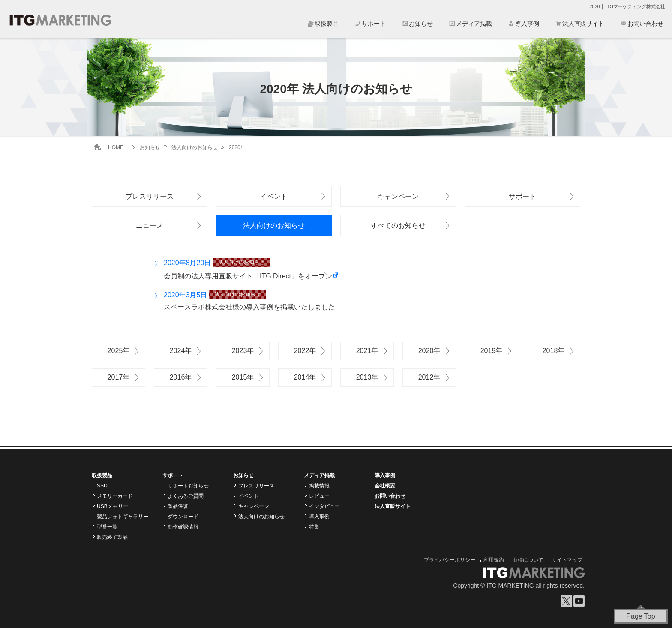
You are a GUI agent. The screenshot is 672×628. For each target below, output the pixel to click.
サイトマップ (567, 560)
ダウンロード (183, 517)
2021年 (367, 351)
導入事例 (527, 24)
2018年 (554, 351)
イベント (274, 196)
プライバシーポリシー (450, 560)
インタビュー (324, 506)
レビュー (319, 496)
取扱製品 (327, 24)
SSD (102, 486)
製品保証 (178, 506)
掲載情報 (319, 486)
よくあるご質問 (186, 496)
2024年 (181, 351)
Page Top (640, 616)
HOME (116, 147)
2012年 (429, 377)
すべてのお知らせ (398, 226)
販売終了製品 (112, 537)
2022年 (305, 351)
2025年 (119, 351)
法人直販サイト (583, 24)
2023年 (243, 351)
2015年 (243, 377)
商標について (528, 560)
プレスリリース (150, 196)
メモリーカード (115, 496)
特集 (314, 527)
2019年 (492, 351)
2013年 (367, 377)
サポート (374, 24)
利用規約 (494, 560)
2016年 (181, 377)
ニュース (150, 226)
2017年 (119, 377)
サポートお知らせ (188, 486)
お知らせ (421, 24)
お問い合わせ (645, 24)
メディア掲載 (474, 24)
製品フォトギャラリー (123, 517)
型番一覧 (107, 527)
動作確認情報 (183, 527)
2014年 (305, 377)
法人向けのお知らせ (195, 147)
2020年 (429, 351)
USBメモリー (112, 506)
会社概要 (385, 486)
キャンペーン (398, 196)
